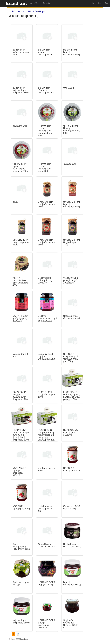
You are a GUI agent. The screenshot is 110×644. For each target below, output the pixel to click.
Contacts (46, 3)
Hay (93, 3)
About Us (35, 3)
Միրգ (42, 11)
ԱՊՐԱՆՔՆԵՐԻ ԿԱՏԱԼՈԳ (24, 11)
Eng (107, 3)
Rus (100, 3)
